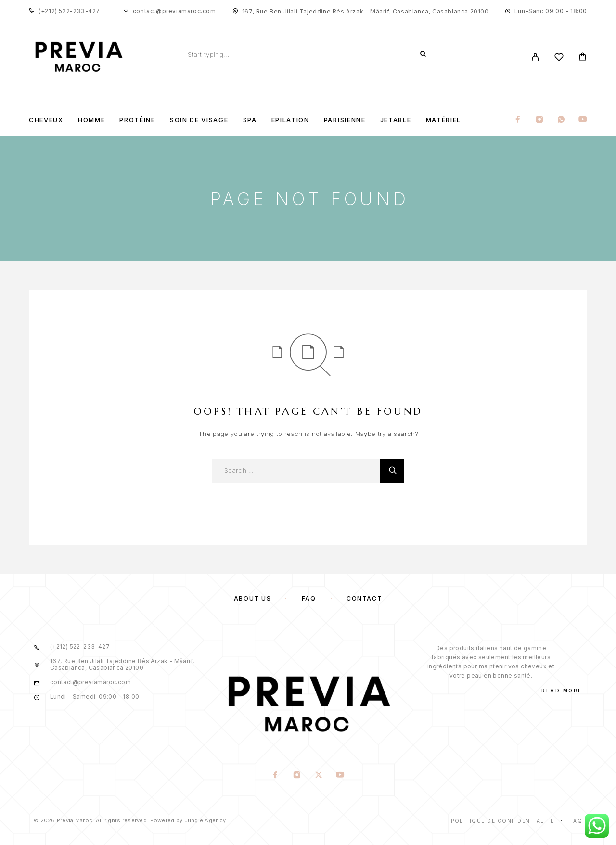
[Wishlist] (559, 58)
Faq (577, 821)
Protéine (137, 120)
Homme (91, 120)
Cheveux (46, 120)
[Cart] (583, 58)
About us (252, 598)
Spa (250, 120)
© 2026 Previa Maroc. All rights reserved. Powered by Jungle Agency (130, 820)
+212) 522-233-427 (71, 11)
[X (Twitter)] (319, 776)
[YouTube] (583, 120)
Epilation (290, 120)
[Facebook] (518, 120)
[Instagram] (539, 120)
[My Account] (535, 57)
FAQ (309, 598)
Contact (364, 598)
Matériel (444, 120)
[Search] (423, 54)
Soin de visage (199, 120)
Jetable (396, 120)
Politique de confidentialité (502, 821)
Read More (562, 691)
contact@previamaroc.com (174, 11)
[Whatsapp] (561, 120)
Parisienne (345, 120)
